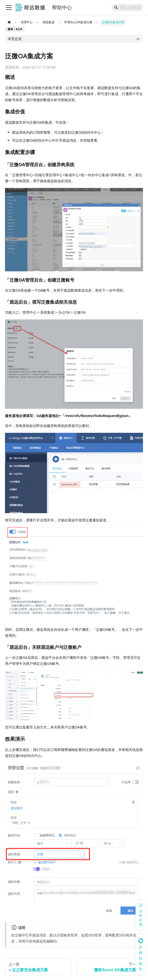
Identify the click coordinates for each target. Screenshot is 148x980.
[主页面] (9, 23)
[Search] (127, 8)
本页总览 (15, 39)
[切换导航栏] (9, 8)
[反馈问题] (141, 915)
